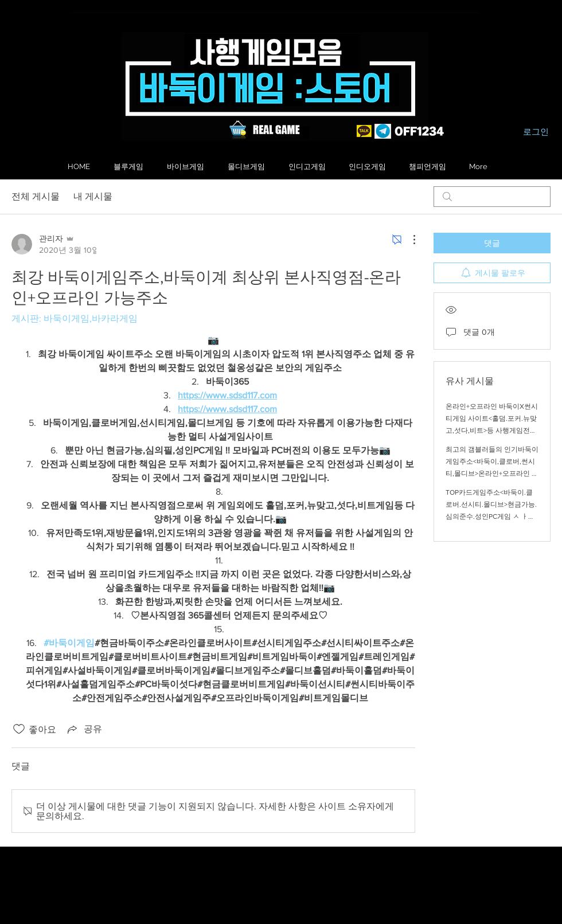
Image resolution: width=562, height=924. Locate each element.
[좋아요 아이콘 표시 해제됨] (19, 729)
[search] (492, 197)
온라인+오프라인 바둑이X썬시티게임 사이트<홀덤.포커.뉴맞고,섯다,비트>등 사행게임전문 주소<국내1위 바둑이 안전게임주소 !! (492, 430)
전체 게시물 (36, 196)
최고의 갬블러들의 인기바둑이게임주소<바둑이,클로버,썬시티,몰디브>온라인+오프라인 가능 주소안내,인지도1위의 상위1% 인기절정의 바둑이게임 (492, 473)
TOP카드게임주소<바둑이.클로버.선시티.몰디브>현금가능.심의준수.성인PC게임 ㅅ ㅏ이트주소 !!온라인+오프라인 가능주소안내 (492, 516)
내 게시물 (93, 196)
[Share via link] (84, 729)
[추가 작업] (408, 240)
